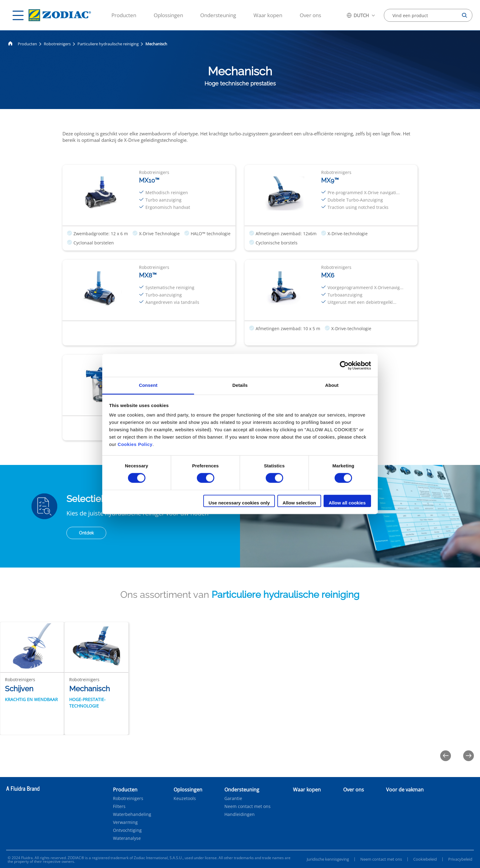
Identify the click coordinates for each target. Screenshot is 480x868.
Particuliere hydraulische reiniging (108, 44)
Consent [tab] (148, 385)
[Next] (469, 756)
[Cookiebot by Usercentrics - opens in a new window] (344, 365)
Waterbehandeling (132, 814)
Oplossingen (168, 15)
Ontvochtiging (127, 830)
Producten (124, 15)
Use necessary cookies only (239, 503)
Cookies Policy (135, 444)
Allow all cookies (347, 503)
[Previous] (446, 756)
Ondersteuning (218, 15)
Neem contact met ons (247, 806)
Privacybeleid (460, 859)
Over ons (310, 15)
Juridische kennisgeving (328, 859)
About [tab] (332, 385)
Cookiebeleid (425, 859)
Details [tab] (240, 385)
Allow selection (299, 503)
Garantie (233, 798)
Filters (119, 806)
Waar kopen (268, 15)
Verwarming (125, 822)
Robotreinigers (57, 44)
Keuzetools (185, 798)
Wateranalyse (127, 838)
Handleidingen (240, 814)
